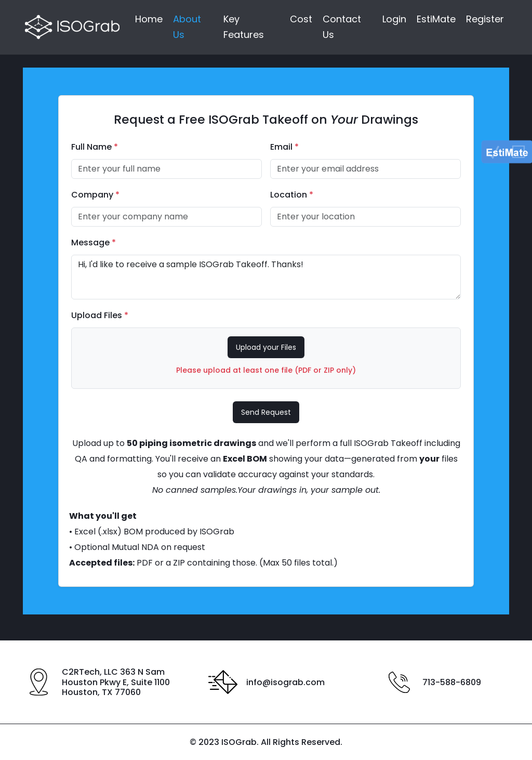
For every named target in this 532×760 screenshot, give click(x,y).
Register (485, 19)
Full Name (95, 147)
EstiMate (436, 19)
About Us (187, 27)
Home (149, 19)
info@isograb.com (285, 682)
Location (292, 195)
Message (94, 243)
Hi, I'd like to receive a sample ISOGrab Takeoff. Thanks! (266, 277)
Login (394, 19)
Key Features (244, 27)
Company (95, 195)
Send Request (266, 412)
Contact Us (342, 27)
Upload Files (100, 315)
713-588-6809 (452, 682)
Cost (301, 19)
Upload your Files (266, 347)
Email (284, 147)
